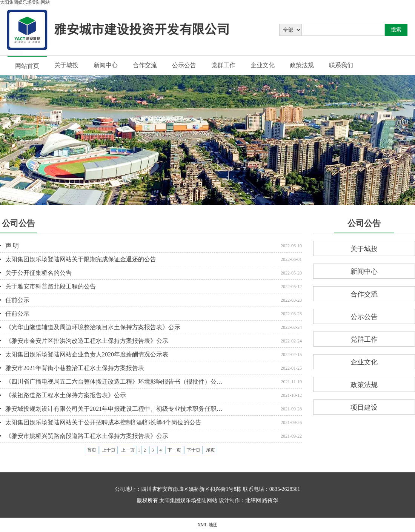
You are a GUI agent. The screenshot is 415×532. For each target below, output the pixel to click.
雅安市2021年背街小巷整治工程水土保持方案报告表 (75, 368)
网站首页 (27, 66)
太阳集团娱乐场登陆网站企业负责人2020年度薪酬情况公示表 (87, 354)
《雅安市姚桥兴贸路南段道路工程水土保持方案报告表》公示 (87, 436)
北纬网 (253, 500)
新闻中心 (106, 65)
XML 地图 (207, 525)
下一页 (174, 450)
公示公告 (184, 65)
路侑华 (270, 500)
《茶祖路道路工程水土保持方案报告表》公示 (66, 395)
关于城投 (66, 65)
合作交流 (145, 65)
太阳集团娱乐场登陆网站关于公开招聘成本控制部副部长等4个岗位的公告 (103, 422)
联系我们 (341, 65)
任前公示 (17, 300)
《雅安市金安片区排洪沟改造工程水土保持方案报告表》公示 (87, 341)
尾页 (211, 450)
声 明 (12, 246)
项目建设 (364, 407)
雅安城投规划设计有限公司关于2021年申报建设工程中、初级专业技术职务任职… (114, 409)
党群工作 (223, 65)
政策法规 (302, 65)
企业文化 (263, 65)
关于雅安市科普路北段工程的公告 (51, 286)
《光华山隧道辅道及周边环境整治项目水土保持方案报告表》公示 (93, 327)
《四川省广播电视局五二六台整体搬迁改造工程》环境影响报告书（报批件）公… (114, 382)
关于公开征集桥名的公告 (38, 273)
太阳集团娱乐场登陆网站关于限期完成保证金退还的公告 (81, 259)
